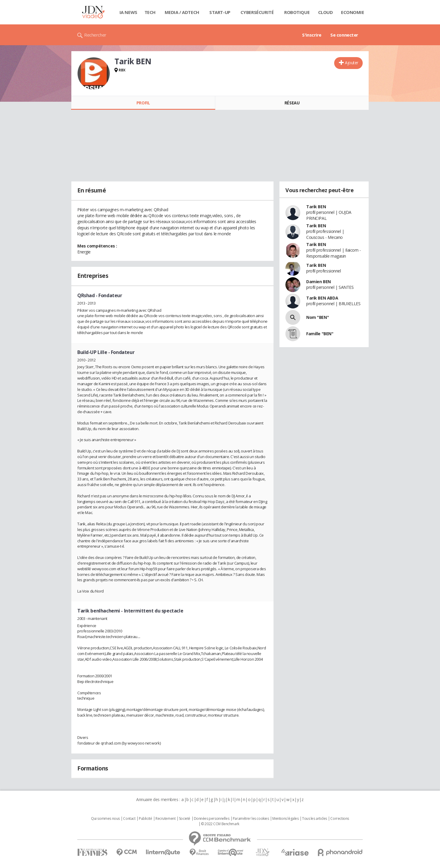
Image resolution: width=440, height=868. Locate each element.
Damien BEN (319, 282)
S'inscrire (312, 35)
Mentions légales (285, 819)
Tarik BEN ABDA (322, 298)
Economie (353, 12)
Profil (143, 103)
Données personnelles (212, 819)
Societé (185, 819)
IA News (128, 12)
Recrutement (165, 819)
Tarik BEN (316, 207)
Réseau (292, 103)
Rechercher (95, 35)
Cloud (326, 12)
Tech (150, 12)
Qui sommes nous (105, 819)
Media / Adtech (182, 12)
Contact (129, 819)
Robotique (297, 12)
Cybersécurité (257, 12)
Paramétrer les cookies (251, 819)
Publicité (145, 819)
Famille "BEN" (320, 334)
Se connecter (344, 35)
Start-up (220, 12)
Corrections (340, 819)
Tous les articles (315, 819)
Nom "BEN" (318, 317)
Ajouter (352, 63)
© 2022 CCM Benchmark (220, 824)
